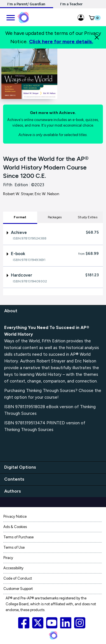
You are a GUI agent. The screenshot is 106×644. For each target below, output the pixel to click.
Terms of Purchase (18, 537)
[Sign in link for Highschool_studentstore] (81, 17)
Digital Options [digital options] (20, 467)
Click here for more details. (61, 42)
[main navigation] (10, 17)
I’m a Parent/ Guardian (26, 4)
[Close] (97, 37)
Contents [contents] (14, 479)
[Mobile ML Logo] (23, 17)
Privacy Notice (15, 516)
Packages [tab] (55, 217)
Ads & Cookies (15, 527)
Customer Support (18, 589)
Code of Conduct (18, 578)
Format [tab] (20, 217)
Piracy (8, 558)
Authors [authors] (13, 491)
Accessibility (13, 568)
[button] (92, 19)
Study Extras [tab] (88, 217)
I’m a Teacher (71, 4)
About (11, 311)
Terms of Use (14, 547)
